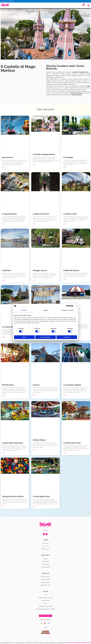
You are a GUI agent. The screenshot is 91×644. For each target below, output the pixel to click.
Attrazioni (45, 559)
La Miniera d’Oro (70, 214)
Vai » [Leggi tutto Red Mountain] (4, 396)
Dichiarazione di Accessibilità (45, 606)
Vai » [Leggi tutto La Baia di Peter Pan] (34, 224)
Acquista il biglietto (46, 577)
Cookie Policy (77, 643)
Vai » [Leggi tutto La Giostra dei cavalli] (65, 453)
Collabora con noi (45, 549)
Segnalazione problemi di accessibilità (46, 609)
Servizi (46, 603)
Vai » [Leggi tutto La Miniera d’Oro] (65, 224)
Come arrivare (46, 543)
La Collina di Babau (10, 327)
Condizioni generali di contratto (46, 598)
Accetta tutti (67, 337)
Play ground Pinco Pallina (13, 496)
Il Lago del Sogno (9, 214)
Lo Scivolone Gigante (72, 385)
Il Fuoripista (68, 157)
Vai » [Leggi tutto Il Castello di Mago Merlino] (34, 164)
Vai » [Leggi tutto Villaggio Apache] (34, 280)
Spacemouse (8, 157)
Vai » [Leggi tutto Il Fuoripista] (65, 167)
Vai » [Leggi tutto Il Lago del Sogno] (4, 224)
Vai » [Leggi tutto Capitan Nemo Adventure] (4, 453)
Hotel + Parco (45, 546)
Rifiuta (24, 337)
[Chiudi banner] (77, 306)
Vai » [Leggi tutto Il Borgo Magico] (34, 450)
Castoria (36, 385)
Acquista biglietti (46, 616)
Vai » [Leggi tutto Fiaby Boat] (4, 280)
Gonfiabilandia (45, 564)
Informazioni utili (46, 601)
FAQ (46, 595)
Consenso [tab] (24, 310)
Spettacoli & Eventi (46, 582)
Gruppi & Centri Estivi (46, 585)
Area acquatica (45, 561)
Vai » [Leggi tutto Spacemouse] (4, 167)
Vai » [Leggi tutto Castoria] (34, 395)
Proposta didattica (45, 567)
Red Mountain (8, 385)
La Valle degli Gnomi (41, 496)
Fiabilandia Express (71, 270)
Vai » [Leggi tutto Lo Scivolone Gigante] (65, 395)
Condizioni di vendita (86, 643)
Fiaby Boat (7, 270)
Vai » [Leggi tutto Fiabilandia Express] (65, 279)
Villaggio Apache (40, 270)
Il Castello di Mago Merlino (44, 154)
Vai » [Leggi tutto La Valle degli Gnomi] (34, 506)
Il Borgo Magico (39, 440)
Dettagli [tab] (46, 310)
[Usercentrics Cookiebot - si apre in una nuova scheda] (67, 306)
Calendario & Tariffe (46, 580)
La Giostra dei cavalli (72, 443)
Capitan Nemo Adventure (13, 443)
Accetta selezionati (45, 337)
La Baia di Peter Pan (41, 214)
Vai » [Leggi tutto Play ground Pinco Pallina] (4, 506)
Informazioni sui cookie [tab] (67, 310)
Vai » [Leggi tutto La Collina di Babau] (4, 337)
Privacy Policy (69, 643)
